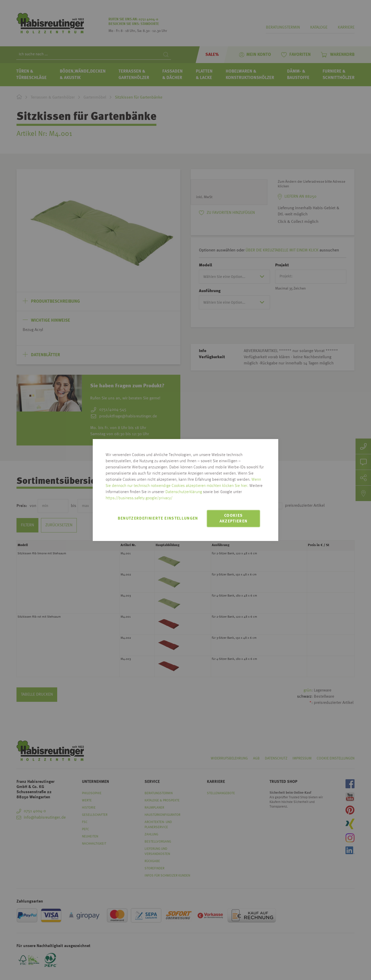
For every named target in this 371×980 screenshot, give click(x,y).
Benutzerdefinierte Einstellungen (158, 519)
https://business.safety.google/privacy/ (139, 498)
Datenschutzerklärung (184, 492)
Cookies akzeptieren (234, 519)
